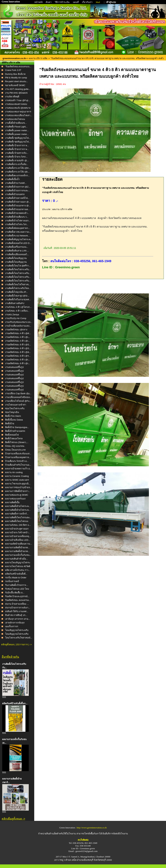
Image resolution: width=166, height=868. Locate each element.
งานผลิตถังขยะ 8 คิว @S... (18, 345)
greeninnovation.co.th (14, 58)
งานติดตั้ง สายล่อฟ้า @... (17, 160)
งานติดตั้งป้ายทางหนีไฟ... (17, 198)
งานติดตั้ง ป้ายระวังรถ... (16, 157)
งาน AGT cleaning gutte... (18, 89)
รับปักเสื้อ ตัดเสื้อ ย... (15, 593)
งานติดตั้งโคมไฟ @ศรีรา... (18, 266)
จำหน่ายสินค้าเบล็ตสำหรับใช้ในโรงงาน (57, 834)
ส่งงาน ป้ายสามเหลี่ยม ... (17, 604)
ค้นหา (49, 2)
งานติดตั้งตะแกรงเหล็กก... (17, 175)
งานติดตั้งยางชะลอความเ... (18, 232)
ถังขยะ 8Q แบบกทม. (15, 446)
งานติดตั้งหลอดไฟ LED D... (18, 243)
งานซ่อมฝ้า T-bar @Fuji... (18, 100)
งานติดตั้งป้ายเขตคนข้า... (17, 213)
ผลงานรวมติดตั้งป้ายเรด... (17, 547)
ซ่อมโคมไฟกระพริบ (15, 408)
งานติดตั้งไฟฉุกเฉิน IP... (16, 292)
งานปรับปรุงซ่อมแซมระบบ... (19, 322)
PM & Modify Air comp (16, 78)
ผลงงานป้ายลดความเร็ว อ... (18, 469)
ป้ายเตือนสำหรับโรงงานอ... (18, 465)
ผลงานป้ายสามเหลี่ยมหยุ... (18, 536)
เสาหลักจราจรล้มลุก (15, 623)
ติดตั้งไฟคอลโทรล (14, 439)
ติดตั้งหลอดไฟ (12, 435)
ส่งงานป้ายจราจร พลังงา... (18, 608)
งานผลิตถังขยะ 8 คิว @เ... (18, 360)
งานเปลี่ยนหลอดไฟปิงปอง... (18, 397)
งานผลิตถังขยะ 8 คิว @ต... (18, 352)
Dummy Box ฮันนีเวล (15, 74)
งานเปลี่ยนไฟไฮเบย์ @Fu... (18, 401)
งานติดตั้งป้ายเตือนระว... (17, 217)
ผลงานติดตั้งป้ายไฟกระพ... (18, 506)
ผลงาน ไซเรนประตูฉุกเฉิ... (18, 484)
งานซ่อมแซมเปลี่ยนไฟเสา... (19, 115)
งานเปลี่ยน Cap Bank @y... (18, 393)
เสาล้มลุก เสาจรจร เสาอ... (18, 619)
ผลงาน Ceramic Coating (17, 476)
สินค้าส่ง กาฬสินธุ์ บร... (16, 615)
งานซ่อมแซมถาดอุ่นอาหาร (18, 112)
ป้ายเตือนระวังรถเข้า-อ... (17, 461)
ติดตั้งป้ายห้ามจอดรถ (15, 431)
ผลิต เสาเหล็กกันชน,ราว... (18, 570)
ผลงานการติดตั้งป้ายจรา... (18, 491)
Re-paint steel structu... (17, 81)
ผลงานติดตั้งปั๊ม (12, 502)
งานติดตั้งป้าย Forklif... (16, 183)
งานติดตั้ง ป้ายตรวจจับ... (17, 153)
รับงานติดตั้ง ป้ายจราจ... (17, 585)
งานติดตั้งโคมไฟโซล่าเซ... (18, 284)
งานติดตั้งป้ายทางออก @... (18, 202)
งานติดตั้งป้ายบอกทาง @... (18, 206)
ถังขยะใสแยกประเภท (15, 450)
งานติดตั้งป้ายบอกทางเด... (17, 209)
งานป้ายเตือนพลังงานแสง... (18, 326)
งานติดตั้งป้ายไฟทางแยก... (18, 221)
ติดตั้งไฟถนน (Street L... (17, 442)
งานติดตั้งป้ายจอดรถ (15, 194)
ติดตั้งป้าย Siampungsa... (17, 427)
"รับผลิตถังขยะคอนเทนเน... (18, 67)
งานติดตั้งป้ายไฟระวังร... (17, 224)
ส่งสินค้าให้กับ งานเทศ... (17, 611)
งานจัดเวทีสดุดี (12, 97)
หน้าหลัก (39, 2)
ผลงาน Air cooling (14, 472)
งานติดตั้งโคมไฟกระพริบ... (18, 269)
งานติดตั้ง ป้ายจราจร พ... (17, 145)
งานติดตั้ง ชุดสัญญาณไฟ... (18, 138)
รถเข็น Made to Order (16, 578)
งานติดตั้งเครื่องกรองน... (17, 247)
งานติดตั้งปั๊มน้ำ (12, 179)
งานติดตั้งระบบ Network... (17, 236)
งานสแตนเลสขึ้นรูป (14, 367)
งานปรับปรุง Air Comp (16, 318)
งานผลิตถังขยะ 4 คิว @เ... (18, 337)
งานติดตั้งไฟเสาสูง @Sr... (17, 296)
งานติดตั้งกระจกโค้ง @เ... (17, 172)
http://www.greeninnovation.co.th (92, 828)
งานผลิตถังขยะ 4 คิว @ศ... (18, 333)
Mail (98, 2)
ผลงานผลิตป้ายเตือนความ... (19, 544)
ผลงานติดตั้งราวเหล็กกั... (17, 514)
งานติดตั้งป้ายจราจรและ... (18, 191)
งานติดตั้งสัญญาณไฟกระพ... (19, 239)
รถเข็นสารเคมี (12, 581)
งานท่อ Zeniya (12, 315)
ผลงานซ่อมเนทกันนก (15, 499)
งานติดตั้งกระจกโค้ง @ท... (18, 168)
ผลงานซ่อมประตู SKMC (17, 495)
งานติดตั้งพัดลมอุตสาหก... (18, 228)
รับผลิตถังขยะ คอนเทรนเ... (18, 600)
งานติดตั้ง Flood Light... (16, 127)
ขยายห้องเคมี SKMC (15, 85)
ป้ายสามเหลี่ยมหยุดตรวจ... (18, 457)
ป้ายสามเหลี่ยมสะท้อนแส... (18, 454)
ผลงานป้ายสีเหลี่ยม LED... (18, 540)
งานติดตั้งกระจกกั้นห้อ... (17, 164)
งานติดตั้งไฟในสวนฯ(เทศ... (18, 299)
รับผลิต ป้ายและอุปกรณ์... (17, 596)
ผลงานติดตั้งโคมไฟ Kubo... (18, 517)
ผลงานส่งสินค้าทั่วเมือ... (17, 559)
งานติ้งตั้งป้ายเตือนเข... (16, 123)
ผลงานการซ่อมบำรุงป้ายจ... (18, 487)
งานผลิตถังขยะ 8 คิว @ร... (18, 356)
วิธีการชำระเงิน (62, 2)
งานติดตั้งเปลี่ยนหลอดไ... (17, 254)
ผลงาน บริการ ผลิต (38, 58)
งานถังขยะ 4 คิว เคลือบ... (17, 311)
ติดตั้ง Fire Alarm (13, 416)
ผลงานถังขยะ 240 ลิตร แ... (18, 525)
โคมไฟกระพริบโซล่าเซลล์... (19, 638)
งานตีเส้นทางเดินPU (15, 303)
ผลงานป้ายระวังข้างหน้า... (18, 532)
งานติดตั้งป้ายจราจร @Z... (18, 187)
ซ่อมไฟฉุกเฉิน (12, 412)
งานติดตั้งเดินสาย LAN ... (17, 251)
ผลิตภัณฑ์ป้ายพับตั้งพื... (16, 574)
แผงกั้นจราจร (12, 626)
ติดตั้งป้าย (10, 423)
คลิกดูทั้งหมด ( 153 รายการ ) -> (16, 645)
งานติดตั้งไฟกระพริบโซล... (18, 288)
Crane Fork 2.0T (13, 70)
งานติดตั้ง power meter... (17, 130)
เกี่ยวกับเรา (87, 2)
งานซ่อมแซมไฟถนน (15, 119)
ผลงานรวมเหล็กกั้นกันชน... (18, 555)
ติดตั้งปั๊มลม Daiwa (14, 420)
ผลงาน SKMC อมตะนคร (17, 480)
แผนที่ (76, 2)
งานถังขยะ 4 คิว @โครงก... (18, 307)
